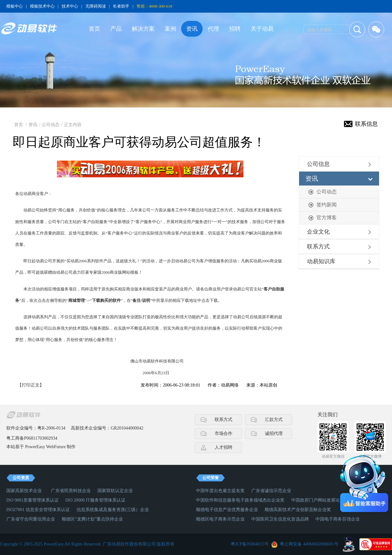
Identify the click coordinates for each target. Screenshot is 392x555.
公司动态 (51, 125)
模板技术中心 (42, 6)
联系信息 (366, 124)
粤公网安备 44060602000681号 (309, 544)
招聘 (235, 29)
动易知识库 (321, 261)
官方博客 (327, 218)
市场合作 (224, 433)
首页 (95, 29)
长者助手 (121, 6)
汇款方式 (274, 420)
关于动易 (262, 29)
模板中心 (15, 6)
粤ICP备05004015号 (250, 544)
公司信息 (318, 164)
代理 (213, 29)
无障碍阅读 (96, 6)
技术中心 (70, 6)
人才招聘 (224, 447)
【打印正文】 (31, 385)
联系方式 (318, 247)
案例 (170, 29)
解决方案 (143, 29)
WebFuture (56, 447)
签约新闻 (327, 205)
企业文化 (318, 232)
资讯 (192, 29)
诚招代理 (274, 433)
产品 (116, 29)
